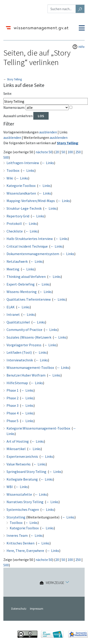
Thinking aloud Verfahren (26, 277)
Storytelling (16, 517)
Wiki (10, 178)
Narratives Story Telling (25, 502)
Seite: (8, 93)
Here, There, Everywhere (25, 551)
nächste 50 (44, 152)
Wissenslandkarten (21, 193)
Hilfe (82, 47)
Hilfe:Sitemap (17, 383)
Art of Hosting (18, 441)
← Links (48, 163)
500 (6, 157)
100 (70, 152)
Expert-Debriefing (21, 284)
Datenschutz (19, 609)
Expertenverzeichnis (22, 456)
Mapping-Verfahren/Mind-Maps (31, 201)
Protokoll (14, 223)
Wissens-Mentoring (22, 292)
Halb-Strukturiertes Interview (30, 239)
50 (63, 152)
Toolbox (13, 170)
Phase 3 (12, 405)
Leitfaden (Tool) (19, 352)
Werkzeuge (55, 583)
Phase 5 (12, 421)
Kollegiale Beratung (22, 479)
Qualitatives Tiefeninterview (29, 299)
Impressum (37, 609)
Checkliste (15, 231)
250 (78, 152)
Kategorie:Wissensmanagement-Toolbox (38, 428)
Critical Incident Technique (27, 246)
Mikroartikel (16, 449)
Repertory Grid (18, 216)
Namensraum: (14, 107)
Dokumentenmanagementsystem (33, 254)
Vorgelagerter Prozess (24, 345)
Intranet (13, 314)
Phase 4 (12, 413)
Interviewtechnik (20, 360)
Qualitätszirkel (18, 322)
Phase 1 (12, 390)
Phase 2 (12, 398)
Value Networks (19, 464)
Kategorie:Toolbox (21, 186)
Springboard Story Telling (26, 472)
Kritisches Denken (20, 543)
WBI (10, 487)
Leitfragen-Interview (23, 163)
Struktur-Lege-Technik (24, 208)
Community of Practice (24, 330)
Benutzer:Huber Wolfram (26, 375)
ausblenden (48, 132)
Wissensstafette (19, 494)
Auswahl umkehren (18, 116)
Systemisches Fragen (23, 509)
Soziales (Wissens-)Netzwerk (29, 337)
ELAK (11, 307)
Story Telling (14, 79)
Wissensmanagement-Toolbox (30, 367)
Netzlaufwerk (17, 261)
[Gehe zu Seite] (80, 9)
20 (57, 152)
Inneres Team (17, 535)
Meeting (13, 269)
